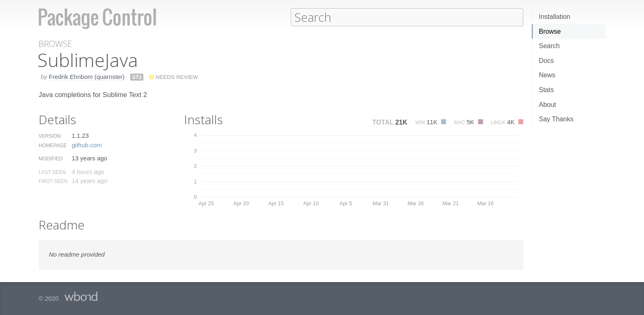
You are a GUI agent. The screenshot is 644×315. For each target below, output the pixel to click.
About (547, 105)
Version (50, 136)
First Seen (53, 181)
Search (549, 46)
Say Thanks (556, 119)
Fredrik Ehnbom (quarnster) (87, 76)
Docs (546, 61)
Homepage (53, 145)
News (547, 75)
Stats (546, 90)
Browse (550, 31)
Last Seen (52, 172)
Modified (51, 158)
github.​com (86, 145)
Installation (555, 17)
